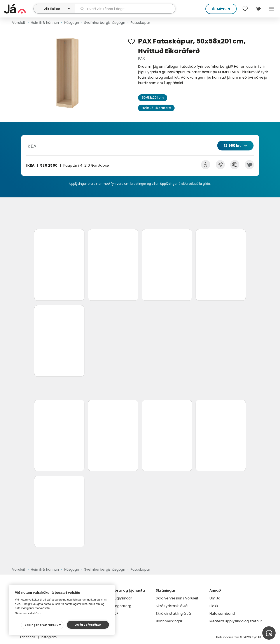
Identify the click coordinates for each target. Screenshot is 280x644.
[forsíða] (18, 9)
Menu (271, 9)
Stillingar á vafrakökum (43, 625)
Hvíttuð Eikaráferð (156, 108)
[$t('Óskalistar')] (245, 9)
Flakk (214, 606)
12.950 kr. (232, 146)
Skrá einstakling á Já (173, 614)
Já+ (115, 614)
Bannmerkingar (169, 621)
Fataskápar (140, 23)
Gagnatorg (122, 606)
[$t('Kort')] (258, 9)
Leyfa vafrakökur (88, 625)
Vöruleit (19, 23)
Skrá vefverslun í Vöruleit (177, 598)
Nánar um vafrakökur (28, 613)
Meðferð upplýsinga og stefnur (236, 621)
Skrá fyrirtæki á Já (172, 606)
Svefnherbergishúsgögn (105, 23)
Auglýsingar (122, 598)
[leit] (125, 9)
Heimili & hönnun (45, 23)
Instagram (49, 637)
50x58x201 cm (153, 98)
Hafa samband (222, 614)
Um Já (215, 598)
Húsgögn (72, 23)
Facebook (28, 637)
